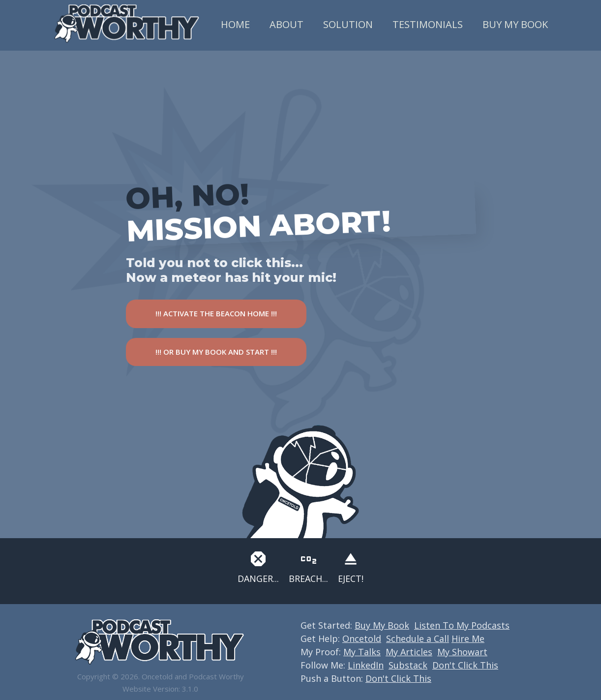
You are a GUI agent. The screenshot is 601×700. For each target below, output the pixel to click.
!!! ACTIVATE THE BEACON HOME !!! (216, 313)
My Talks (362, 652)
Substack (408, 665)
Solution (348, 24)
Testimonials (428, 24)
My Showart (462, 652)
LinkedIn (366, 665)
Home (235, 24)
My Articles (409, 652)
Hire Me (468, 639)
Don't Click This (465, 665)
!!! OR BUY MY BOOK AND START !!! (216, 352)
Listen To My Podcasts (462, 625)
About (286, 24)
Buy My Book (515, 24)
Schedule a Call (418, 639)
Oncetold (362, 639)
